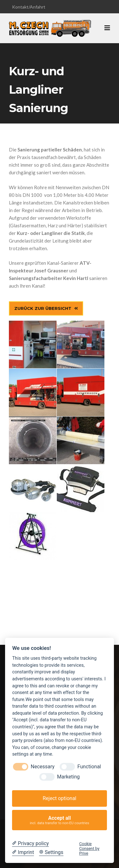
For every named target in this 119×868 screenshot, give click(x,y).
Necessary (43, 767)
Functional (89, 767)
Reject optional (59, 798)
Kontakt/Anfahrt (29, 7)
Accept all (60, 820)
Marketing (68, 777)
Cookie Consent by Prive (89, 849)
